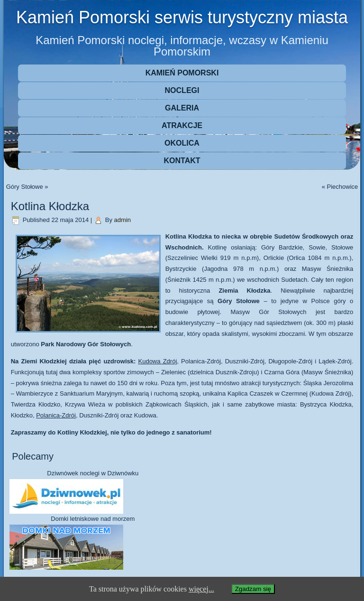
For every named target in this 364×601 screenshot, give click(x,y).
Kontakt (182, 161)
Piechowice (343, 187)
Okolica (182, 143)
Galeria (182, 108)
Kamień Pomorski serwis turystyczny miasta (182, 17)
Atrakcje (182, 125)
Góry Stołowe (25, 187)
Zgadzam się (253, 589)
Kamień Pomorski (182, 73)
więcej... (201, 589)
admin (123, 220)
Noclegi (182, 90)
